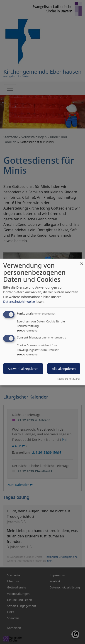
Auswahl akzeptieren (23, 369)
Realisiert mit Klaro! (68, 378)
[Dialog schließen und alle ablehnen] (82, 262)
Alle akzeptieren (64, 369)
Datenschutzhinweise (19, 302)
